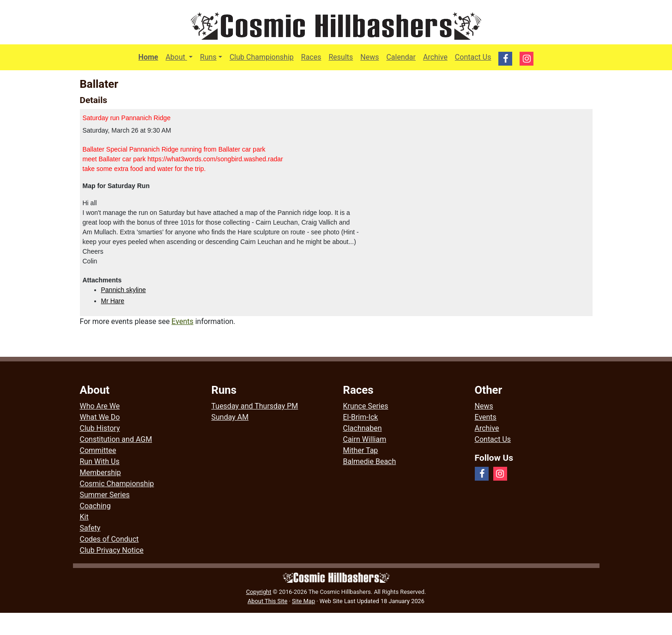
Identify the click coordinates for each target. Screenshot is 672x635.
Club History (100, 428)
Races (311, 57)
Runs (208, 57)
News (369, 57)
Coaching (95, 506)
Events (182, 321)
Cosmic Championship (117, 484)
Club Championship (262, 57)
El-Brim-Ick (361, 417)
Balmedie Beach (370, 461)
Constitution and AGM (116, 439)
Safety (90, 528)
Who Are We (100, 406)
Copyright (259, 592)
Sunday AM (230, 417)
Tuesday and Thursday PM (255, 406)
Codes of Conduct (109, 539)
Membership (100, 473)
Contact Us (473, 57)
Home (148, 57)
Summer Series (105, 495)
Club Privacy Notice (112, 550)
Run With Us (100, 461)
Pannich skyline (124, 290)
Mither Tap (361, 450)
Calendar (401, 57)
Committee (98, 450)
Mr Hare (113, 301)
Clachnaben (363, 428)
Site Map (303, 601)
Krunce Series (366, 406)
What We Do (100, 417)
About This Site (267, 601)
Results (341, 57)
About (181, 56)
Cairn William (365, 439)
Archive (435, 57)
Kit (84, 517)
